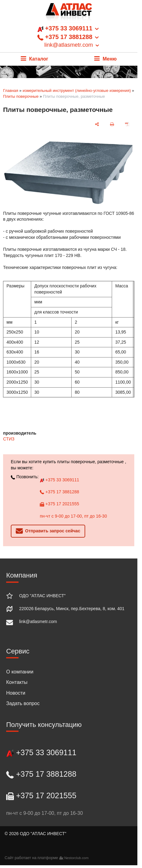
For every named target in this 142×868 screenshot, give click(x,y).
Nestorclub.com (76, 858)
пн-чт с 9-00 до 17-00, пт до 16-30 (73, 516)
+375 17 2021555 (59, 504)
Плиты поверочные (21, 96)
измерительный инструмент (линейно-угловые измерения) (77, 91)
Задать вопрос (23, 703)
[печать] (112, 124)
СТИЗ (9, 439)
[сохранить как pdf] (127, 124)
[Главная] (69, 14)
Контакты (17, 682)
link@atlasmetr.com (38, 621)
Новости (16, 693)
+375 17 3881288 (59, 492)
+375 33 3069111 (59, 480)
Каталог (34, 59)
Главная (11, 91)
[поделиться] (97, 124)
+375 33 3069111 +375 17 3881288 (69, 37)
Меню (105, 59)
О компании (20, 672)
